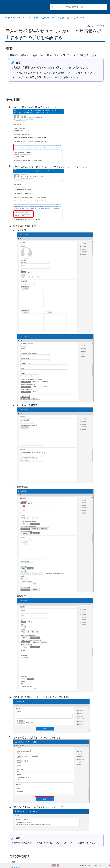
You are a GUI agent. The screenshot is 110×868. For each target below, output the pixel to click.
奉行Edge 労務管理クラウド (45, 18)
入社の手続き (78, 18)
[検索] (78, 7)
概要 (13, 862)
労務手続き (65, 18)
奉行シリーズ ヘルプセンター (18, 18)
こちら (70, 73)
